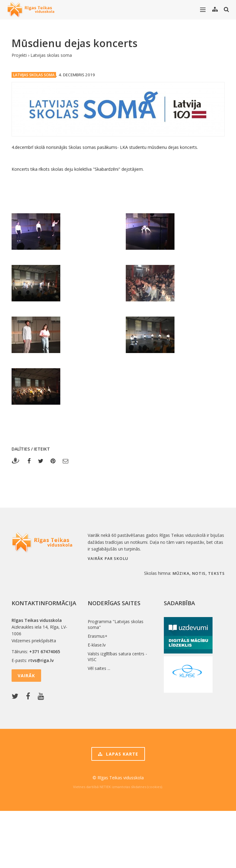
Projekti (19, 55)
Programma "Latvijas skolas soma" (116, 624)
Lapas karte (118, 754)
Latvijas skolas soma (51, 55)
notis (199, 573)
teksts (216, 573)
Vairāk (26, 676)
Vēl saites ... (99, 668)
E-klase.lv (97, 645)
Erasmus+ (98, 636)
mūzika (181, 573)
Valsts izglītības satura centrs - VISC (117, 657)
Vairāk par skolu (108, 559)
